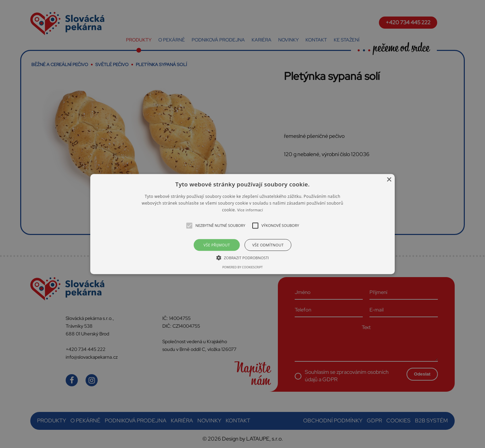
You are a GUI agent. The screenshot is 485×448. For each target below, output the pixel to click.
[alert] (243, 224)
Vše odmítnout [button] (268, 245)
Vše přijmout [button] (217, 245)
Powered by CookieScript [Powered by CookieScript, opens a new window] (243, 267)
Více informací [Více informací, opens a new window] (250, 210)
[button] (243, 224)
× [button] (389, 180)
